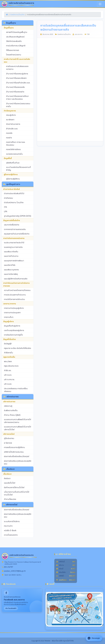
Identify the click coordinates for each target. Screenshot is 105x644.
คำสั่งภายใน (9, 353)
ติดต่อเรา (7, 478)
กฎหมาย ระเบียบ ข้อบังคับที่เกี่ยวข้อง (17, 348)
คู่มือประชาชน (9, 438)
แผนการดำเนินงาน (11, 256)
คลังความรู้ (8, 406)
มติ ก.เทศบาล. (9, 379)
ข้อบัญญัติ (8, 344)
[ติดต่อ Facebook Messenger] (94, 638)
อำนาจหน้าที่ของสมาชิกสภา (16, 78)
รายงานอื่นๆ (9, 317)
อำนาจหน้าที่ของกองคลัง (15, 87)
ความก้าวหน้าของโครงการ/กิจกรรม (17, 290)
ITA (5, 207)
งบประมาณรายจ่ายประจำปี (14, 243)
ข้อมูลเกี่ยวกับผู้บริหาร (12, 326)
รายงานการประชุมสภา (12, 313)
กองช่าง (9, 138)
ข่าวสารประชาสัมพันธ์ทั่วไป (14, 193)
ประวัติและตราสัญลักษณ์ (15, 37)
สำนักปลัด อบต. (12, 129)
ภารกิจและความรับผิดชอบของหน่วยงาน (17, 68)
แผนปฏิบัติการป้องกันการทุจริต (16, 279)
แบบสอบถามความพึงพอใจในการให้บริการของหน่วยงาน (17, 421)
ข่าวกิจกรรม (8, 198)
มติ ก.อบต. (8, 384)
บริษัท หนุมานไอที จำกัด (66, 641)
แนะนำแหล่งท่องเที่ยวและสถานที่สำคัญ (18, 169)
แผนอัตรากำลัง (10, 265)
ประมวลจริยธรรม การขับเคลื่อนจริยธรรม (16, 390)
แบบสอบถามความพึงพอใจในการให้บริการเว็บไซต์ (17, 428)
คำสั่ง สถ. (8, 370)
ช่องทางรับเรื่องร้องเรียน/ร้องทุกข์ (17, 456)
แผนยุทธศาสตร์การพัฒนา (14, 261)
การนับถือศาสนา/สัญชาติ (16, 46)
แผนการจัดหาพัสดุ (11, 274)
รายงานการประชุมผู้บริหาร (14, 308)
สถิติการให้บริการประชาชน (14, 452)
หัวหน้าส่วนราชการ (13, 124)
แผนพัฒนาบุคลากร (11, 270)
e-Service (8, 443)
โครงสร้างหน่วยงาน (14, 55)
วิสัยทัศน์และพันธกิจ (14, 41)
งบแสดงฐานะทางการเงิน (13, 247)
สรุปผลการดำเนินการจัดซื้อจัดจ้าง (17, 234)
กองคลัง (9, 133)
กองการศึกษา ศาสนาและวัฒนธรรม (16, 143)
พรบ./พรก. (8, 361)
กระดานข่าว (8, 526)
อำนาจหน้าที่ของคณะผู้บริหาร (17, 74)
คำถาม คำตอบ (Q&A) (12, 415)
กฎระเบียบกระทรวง (11, 366)
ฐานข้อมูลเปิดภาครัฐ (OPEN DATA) (18, 216)
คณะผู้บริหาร (11, 115)
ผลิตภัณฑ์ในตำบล (13, 163)
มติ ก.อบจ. (8, 375)
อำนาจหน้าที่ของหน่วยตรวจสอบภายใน (18, 105)
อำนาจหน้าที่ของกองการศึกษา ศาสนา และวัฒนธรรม (17, 98)
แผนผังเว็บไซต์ (10, 483)
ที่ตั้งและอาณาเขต (13, 50)
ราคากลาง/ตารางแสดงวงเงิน (15, 229)
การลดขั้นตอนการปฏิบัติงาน (14, 447)
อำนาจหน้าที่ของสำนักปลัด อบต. (18, 83)
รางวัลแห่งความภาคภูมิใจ (13, 335)
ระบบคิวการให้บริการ (12, 521)
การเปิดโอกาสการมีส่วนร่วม (14, 299)
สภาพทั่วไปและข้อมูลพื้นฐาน (17, 32)
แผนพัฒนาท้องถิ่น (11, 252)
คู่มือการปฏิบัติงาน (13, 179)
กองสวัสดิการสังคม (13, 149)
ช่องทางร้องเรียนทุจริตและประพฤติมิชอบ (18, 462)
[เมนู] (100, 4)
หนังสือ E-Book (10, 530)
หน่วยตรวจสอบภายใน (14, 154)
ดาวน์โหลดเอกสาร (11, 535)
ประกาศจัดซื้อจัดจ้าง (12, 225)
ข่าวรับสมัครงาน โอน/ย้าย (14, 202)
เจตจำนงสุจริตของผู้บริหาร (14, 330)
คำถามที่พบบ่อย (10, 499)
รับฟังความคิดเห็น (11, 410)
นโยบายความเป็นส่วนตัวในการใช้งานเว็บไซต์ (17, 493)
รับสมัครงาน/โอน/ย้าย (17, 15)
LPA (6, 211)
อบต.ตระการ (78, 34)
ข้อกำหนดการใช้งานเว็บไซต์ (14, 487)
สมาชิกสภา (10, 120)
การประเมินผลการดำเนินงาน (15, 295)
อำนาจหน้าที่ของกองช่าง (15, 92)
